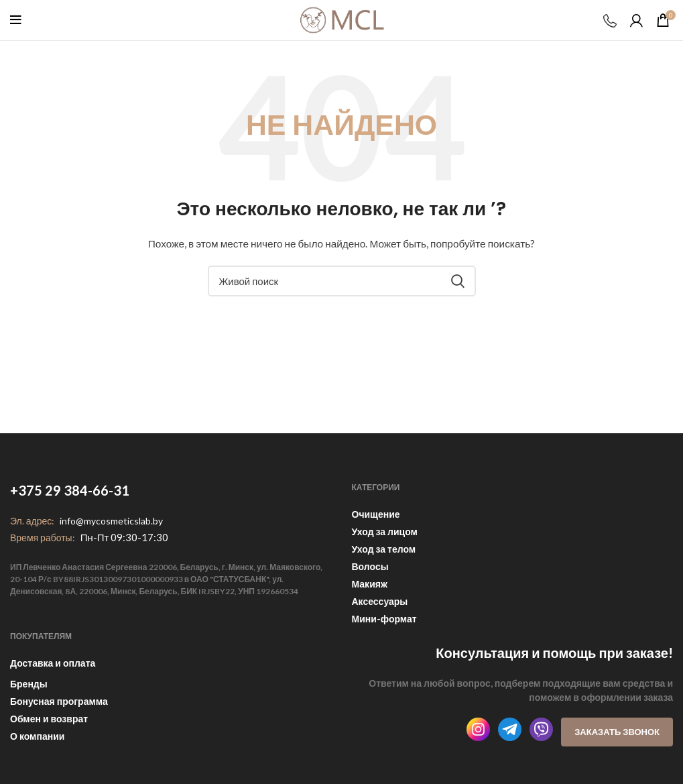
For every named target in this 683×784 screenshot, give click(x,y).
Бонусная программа (59, 701)
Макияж (370, 584)
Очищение (376, 514)
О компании (37, 736)
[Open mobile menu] (16, 20)
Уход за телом (384, 549)
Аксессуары (380, 601)
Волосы (370, 566)
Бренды (29, 684)
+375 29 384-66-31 (70, 490)
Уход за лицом (385, 531)
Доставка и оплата (53, 663)
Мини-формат (384, 619)
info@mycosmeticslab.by (111, 521)
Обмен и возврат (49, 719)
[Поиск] (342, 281)
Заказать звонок (617, 732)
